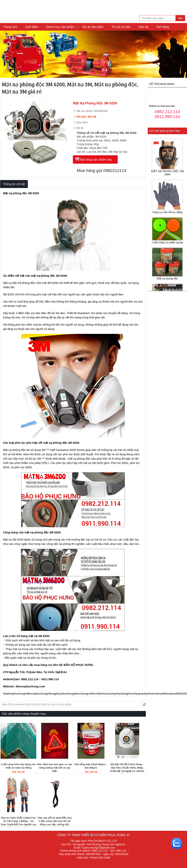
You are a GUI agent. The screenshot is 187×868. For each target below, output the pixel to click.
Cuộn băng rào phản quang (167, 242)
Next (183, 55)
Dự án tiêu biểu (93, 27)
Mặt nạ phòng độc (167, 278)
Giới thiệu (32, 27)
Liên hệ (143, 27)
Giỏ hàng (163, 27)
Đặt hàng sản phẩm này (96, 160)
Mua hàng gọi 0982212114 (102, 171)
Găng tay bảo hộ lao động (167, 212)
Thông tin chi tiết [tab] (14, 184)
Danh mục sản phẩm (60, 27)
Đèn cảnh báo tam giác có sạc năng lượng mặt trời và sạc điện (55, 768)
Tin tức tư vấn (121, 27)
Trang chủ (10, 27)
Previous (4, 55)
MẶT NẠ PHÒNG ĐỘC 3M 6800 (167, 173)
